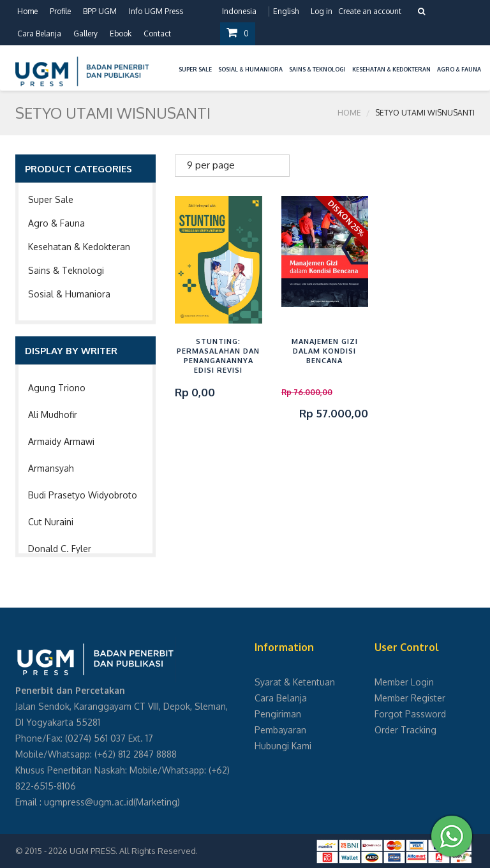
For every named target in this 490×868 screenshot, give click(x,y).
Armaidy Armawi (61, 441)
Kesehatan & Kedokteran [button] (391, 69)
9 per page (211, 165)
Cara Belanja (39, 34)
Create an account (370, 11)
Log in (322, 11)
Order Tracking (405, 730)
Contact (157, 34)
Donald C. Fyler (60, 549)
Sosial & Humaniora (69, 294)
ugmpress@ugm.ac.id (89, 802)
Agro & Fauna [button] (459, 69)
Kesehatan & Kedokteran (79, 247)
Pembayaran (280, 730)
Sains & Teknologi (66, 270)
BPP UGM (100, 11)
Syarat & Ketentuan (295, 682)
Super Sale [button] (195, 69)
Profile (60, 11)
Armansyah (51, 468)
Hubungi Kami (283, 746)
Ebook (121, 34)
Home (27, 11)
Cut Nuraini (51, 522)
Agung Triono (57, 388)
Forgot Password (410, 714)
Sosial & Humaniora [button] (250, 69)
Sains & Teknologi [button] (317, 69)
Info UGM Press (156, 11)
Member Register (410, 698)
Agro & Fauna (56, 223)
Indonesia (239, 11)
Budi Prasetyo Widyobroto (83, 495)
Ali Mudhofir (53, 415)
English (286, 11)
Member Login (404, 682)
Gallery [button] (85, 34)
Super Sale (51, 199)
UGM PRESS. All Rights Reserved (133, 851)
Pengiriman (278, 714)
